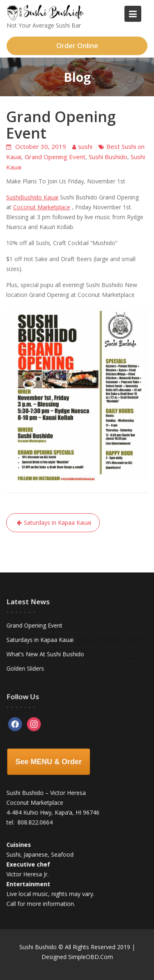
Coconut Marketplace (42, 207)
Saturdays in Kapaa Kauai (57, 522)
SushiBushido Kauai (32, 197)
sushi (85, 146)
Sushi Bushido (108, 157)
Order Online (77, 46)
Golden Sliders (26, 668)
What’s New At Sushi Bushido (45, 654)
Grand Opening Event (55, 157)
